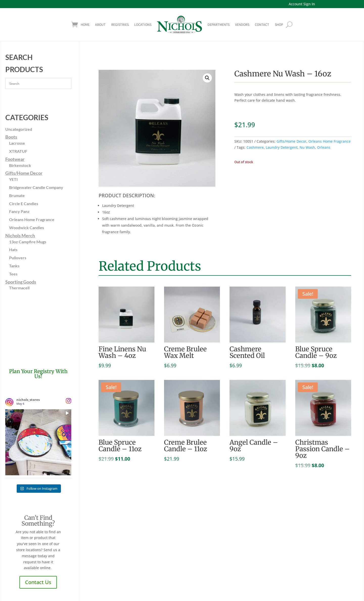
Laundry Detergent (282, 147)
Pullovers (18, 258)
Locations (143, 25)
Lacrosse (17, 143)
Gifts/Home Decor (24, 173)
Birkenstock (20, 165)
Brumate (17, 195)
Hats (13, 250)
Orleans (324, 147)
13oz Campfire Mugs (28, 242)
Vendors (242, 25)
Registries (120, 25)
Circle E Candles (24, 203)
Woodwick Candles (27, 228)
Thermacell (19, 288)
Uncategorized (19, 129)
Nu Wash (307, 147)
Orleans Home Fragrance (32, 219)
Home (85, 25)
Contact (262, 25)
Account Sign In (302, 4)
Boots (11, 137)
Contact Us (38, 582)
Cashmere (255, 147)
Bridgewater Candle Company (36, 187)
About (100, 25)
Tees (13, 274)
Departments (219, 25)
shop (279, 25)
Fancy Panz (19, 211)
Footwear (15, 159)
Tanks (14, 266)
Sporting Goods (21, 282)
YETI (13, 179)
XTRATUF (18, 151)
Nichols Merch (20, 235)
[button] (207, 78)
